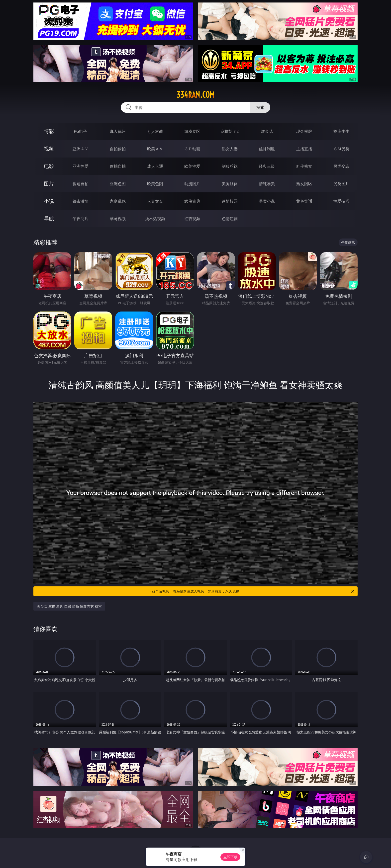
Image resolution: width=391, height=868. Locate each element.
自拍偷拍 (118, 149)
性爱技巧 (341, 201)
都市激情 (81, 201)
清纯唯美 (267, 184)
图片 (49, 184)
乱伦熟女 (304, 166)
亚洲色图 (118, 184)
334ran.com (195, 95)
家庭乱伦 (118, 201)
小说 (49, 201)
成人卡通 (155, 166)
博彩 (49, 131)
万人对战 (155, 131)
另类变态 (341, 166)
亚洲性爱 (81, 166)
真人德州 (118, 131)
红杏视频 (192, 219)
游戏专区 (192, 131)
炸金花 (267, 131)
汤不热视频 (155, 219)
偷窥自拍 (81, 184)
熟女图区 (304, 184)
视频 (49, 149)
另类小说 (267, 201)
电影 (49, 166)
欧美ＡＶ (155, 149)
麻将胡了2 (230, 131)
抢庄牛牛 (341, 131)
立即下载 (230, 857)
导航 (49, 218)
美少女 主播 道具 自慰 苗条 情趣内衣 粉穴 (69, 606)
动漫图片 (192, 184)
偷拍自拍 (118, 166)
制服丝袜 (230, 166)
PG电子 (80, 131)
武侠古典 (192, 201)
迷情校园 (230, 201)
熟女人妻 (230, 149)
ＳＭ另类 (341, 149)
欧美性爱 (192, 166)
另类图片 (341, 184)
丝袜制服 (267, 149)
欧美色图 (155, 184)
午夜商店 (81, 219)
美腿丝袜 (230, 184)
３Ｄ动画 (192, 149)
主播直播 (304, 149)
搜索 (260, 107)
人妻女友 (155, 201)
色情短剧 (230, 219)
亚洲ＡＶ (81, 149)
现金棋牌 (304, 131)
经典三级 (267, 166)
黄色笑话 (304, 201)
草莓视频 (118, 219)
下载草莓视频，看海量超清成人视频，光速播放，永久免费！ (252, 591)
